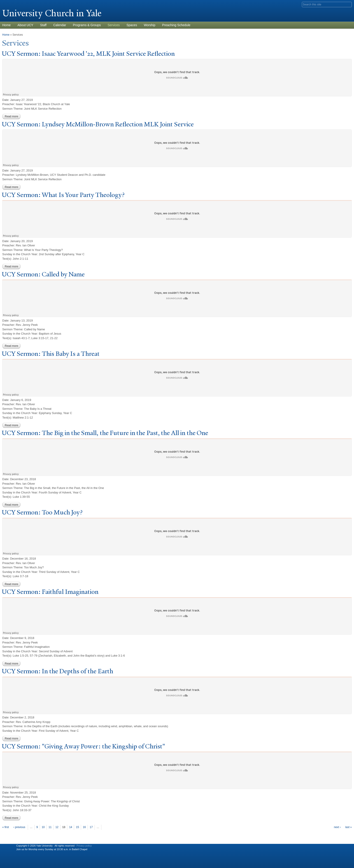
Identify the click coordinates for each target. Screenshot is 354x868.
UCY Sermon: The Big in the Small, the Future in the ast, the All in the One (105, 433)
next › (337, 827)
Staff (43, 25)
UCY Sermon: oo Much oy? (42, 512)
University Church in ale (52, 13)
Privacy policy (84, 846)
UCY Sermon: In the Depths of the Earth (57, 671)
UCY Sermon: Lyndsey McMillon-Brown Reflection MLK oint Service (98, 124)
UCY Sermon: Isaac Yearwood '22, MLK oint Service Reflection (88, 54)
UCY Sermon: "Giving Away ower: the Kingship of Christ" (83, 746)
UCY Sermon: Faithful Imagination (50, 592)
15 (77, 827)
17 (91, 827)
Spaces (132, 25)
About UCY (25, 25)
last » (348, 827)
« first (6, 827)
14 (71, 827)
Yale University (15, 4)
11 (50, 827)
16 (84, 827)
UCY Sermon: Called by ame (43, 274)
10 (43, 827)
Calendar (60, 25)
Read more (13, 116)
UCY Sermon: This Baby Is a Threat (51, 354)
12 (57, 827)
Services (114, 25)
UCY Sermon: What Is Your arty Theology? (63, 195)
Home (6, 35)
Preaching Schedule (176, 25)
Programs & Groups (87, 25)
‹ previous (19, 827)
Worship (150, 25)
